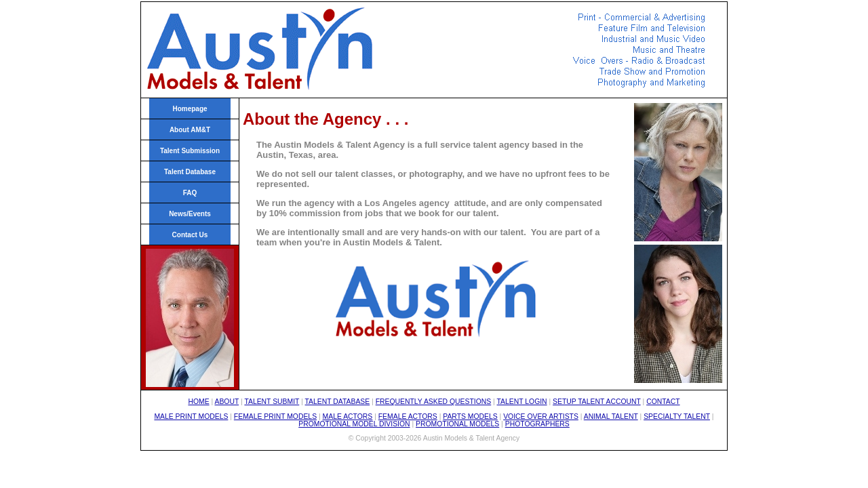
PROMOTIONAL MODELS (457, 424)
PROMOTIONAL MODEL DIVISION (354, 424)
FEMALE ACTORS (408, 416)
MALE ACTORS (348, 416)
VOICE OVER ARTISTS (541, 416)
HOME (198, 402)
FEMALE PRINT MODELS (275, 416)
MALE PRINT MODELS (191, 416)
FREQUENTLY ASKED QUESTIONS (434, 402)
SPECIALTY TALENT (677, 416)
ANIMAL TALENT (611, 416)
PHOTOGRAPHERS (537, 424)
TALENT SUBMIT (272, 402)
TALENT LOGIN (522, 402)
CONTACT (663, 402)
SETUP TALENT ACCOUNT (597, 402)
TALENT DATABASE (338, 402)
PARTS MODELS (470, 416)
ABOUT (227, 402)
